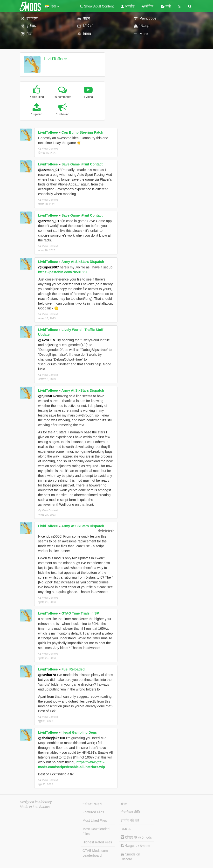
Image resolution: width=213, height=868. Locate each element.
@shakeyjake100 (52, 738)
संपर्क (124, 804)
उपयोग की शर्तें (130, 820)
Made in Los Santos (35, 807)
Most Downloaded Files (96, 831)
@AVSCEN (47, 340)
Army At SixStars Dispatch (83, 262)
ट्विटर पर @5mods (136, 837)
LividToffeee (56, 59)
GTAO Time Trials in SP (80, 613)
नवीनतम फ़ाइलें (92, 804)
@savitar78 (47, 675)
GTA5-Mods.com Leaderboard (95, 853)
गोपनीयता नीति (130, 812)
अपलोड (128, 6)
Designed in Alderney (36, 802)
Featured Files (93, 812)
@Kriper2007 (48, 267)
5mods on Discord (130, 857)
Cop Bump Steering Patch (82, 132)
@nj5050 (45, 396)
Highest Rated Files (97, 842)
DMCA (126, 829)
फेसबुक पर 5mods (135, 846)
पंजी (166, 6)
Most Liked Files (95, 820)
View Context (48, 149)
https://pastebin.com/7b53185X (63, 272)
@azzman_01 (49, 170)
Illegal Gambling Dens (79, 732)
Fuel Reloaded (73, 669)
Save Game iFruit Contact (82, 164)
